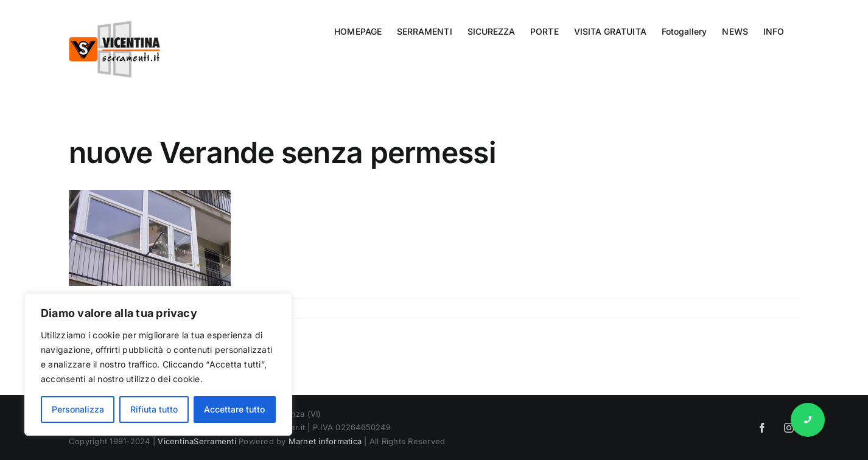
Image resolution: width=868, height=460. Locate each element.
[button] (808, 420)
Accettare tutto (234, 409)
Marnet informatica (325, 441)
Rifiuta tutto (154, 409)
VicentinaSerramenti (197, 441)
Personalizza (78, 409)
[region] (158, 364)
